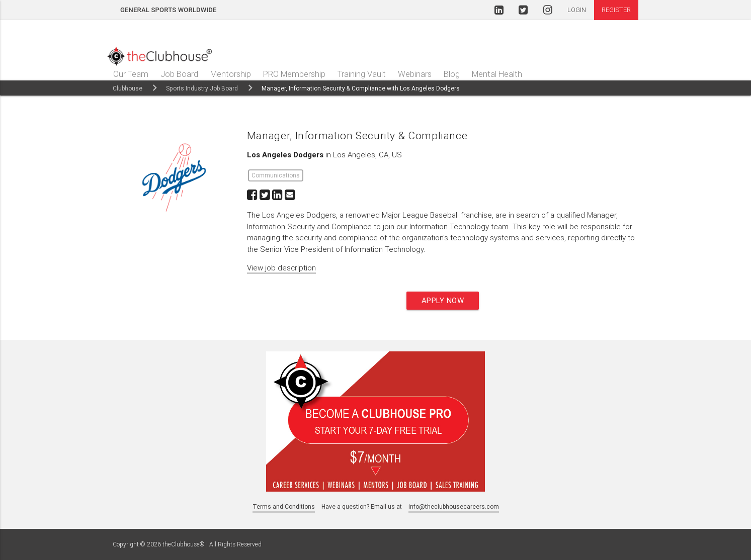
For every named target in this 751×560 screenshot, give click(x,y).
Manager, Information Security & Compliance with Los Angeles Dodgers (361, 88)
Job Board (179, 74)
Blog (452, 74)
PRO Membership (294, 74)
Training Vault (362, 74)
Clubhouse (128, 88)
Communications (276, 175)
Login (577, 10)
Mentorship (231, 74)
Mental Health (497, 74)
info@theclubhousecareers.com (454, 506)
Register (616, 10)
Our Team (131, 74)
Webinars (415, 74)
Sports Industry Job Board (202, 88)
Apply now (443, 300)
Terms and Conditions (284, 506)
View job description (281, 268)
